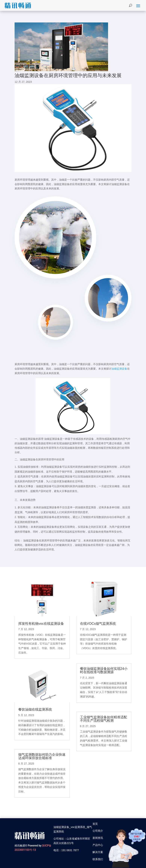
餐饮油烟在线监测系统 (35, 709)
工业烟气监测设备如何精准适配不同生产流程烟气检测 (104, 719)
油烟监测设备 (119, 369)
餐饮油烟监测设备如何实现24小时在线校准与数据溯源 (104, 670)
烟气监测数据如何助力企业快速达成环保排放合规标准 (42, 756)
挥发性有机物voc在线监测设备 (41, 624)
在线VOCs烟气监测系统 (98, 624)
